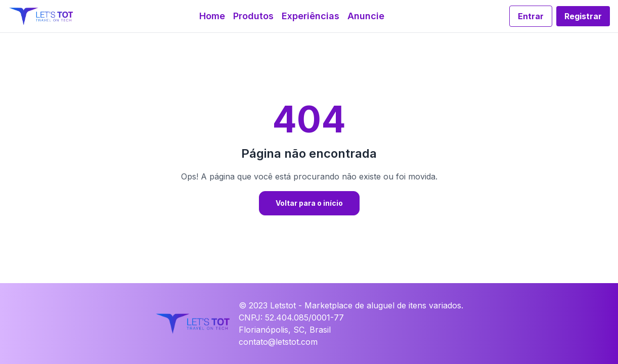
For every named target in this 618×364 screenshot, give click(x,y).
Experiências (311, 16)
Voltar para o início (309, 203)
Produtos (253, 16)
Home (212, 16)
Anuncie (366, 16)
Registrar (583, 16)
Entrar (531, 16)
